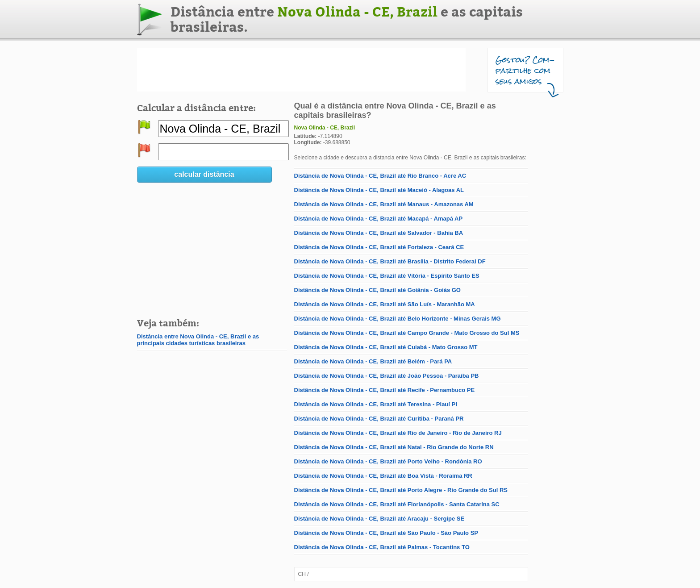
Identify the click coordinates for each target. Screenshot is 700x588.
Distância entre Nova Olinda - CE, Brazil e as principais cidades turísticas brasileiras (198, 340)
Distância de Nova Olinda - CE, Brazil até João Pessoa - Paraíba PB (387, 376)
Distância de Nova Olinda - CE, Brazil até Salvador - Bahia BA (379, 233)
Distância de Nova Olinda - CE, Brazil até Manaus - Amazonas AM (384, 204)
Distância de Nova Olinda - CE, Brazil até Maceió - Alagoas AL (379, 190)
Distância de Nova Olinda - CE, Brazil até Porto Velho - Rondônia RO (388, 461)
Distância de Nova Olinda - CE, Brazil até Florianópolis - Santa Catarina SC (397, 504)
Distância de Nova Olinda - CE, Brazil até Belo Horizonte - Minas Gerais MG (398, 319)
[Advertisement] (301, 70)
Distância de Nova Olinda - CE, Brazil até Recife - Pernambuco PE (385, 390)
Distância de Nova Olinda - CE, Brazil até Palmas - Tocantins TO (382, 547)
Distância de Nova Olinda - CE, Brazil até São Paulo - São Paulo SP (386, 533)
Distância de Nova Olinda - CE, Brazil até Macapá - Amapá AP (379, 219)
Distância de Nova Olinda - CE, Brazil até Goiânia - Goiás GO (377, 290)
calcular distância (204, 174)
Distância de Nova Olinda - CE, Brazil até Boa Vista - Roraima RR (383, 476)
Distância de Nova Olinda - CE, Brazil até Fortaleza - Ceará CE (379, 247)
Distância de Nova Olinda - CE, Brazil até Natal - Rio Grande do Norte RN (394, 447)
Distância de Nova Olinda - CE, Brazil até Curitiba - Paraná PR (379, 419)
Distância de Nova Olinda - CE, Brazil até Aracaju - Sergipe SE (379, 519)
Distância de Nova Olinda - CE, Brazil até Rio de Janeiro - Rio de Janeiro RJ (398, 433)
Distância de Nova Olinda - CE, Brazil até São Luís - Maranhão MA (385, 304)
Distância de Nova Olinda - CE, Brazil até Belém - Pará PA (373, 361)
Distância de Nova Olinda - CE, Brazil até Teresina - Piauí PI (376, 404)
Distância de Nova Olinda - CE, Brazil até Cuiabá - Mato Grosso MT (386, 347)
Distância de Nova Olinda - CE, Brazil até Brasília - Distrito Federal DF (390, 261)
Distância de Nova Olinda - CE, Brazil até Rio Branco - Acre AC (380, 176)
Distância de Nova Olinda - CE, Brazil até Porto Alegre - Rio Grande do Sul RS (401, 490)
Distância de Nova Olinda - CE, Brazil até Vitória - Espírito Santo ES (387, 276)
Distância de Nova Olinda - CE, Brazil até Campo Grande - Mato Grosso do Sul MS (407, 333)
